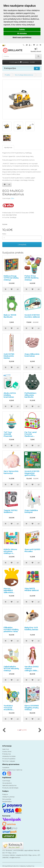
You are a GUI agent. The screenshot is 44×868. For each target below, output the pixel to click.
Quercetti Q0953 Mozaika (32, 550)
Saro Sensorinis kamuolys (11, 472)
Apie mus (6, 749)
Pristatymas (7, 754)
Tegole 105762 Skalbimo (11, 511)
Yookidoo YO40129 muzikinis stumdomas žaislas (9, 710)
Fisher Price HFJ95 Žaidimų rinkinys (31, 278)
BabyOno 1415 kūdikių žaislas (31, 628)
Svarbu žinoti (7, 752)
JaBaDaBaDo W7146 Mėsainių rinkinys (11, 669)
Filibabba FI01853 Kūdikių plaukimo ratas (11, 629)
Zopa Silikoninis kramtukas (32, 355)
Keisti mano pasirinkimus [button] (22, 37)
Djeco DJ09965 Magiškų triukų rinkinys (32, 708)
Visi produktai (7, 783)
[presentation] (4, 730)
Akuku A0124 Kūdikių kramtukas (10, 395)
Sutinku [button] (22, 29)
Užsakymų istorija (8, 797)
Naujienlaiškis (7, 801)
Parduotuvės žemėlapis (10, 788)
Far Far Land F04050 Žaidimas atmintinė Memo (32, 435)
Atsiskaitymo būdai (9, 756)
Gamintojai (6, 781)
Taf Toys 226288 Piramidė (8, 434)
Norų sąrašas (7, 799)
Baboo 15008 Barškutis (10, 316)
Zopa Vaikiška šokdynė (31, 511)
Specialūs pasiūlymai (9, 785)
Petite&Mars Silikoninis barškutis (30, 395)
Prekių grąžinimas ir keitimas (12, 770)
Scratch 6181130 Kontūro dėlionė (32, 316)
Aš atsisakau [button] (22, 33)
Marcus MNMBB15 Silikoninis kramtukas (9, 591)
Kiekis (4, 234)
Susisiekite (6, 767)
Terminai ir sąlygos (9, 761)
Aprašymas (8, 147)
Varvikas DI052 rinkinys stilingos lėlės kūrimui (32, 670)
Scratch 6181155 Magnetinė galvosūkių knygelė (32, 474)
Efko (13, 198)
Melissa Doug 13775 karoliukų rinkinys (11, 278)
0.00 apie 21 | (22, 62)
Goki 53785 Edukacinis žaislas (9, 356)
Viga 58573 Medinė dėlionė (32, 589)
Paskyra (5, 794)
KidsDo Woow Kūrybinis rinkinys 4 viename (10, 552)
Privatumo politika (9, 759)
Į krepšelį (22, 244)
